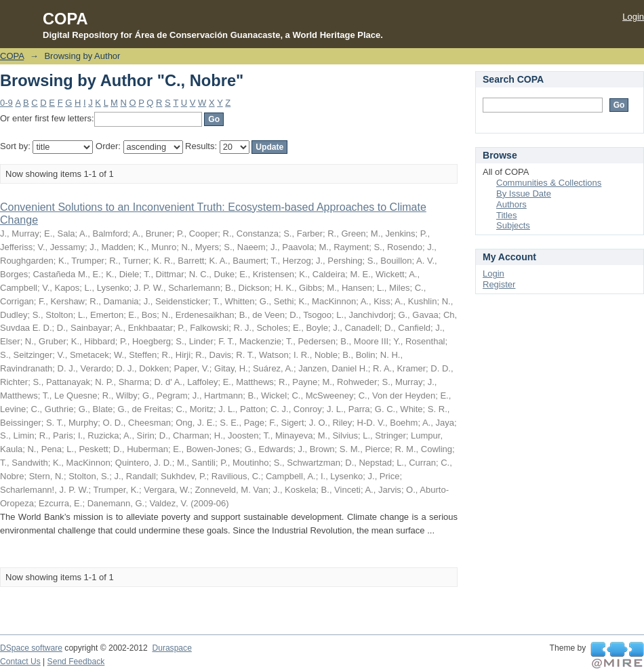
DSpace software (31, 648)
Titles (507, 215)
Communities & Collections (549, 183)
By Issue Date (524, 194)
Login (633, 17)
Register (499, 284)
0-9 (6, 103)
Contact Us (20, 662)
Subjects (513, 225)
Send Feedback (76, 662)
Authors (511, 204)
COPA (12, 56)
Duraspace (172, 648)
